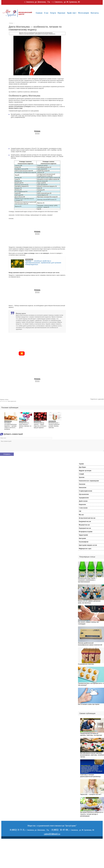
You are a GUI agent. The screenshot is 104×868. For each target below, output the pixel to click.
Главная (39, 13)
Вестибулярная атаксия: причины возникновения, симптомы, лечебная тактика (92, 755)
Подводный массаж (85, 528)
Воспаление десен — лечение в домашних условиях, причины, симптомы (54, 425)
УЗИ (80, 511)
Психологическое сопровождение (89, 481)
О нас (46, 13)
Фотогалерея (84, 13)
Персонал (61, 13)
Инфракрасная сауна (85, 549)
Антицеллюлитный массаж (87, 518)
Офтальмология (84, 494)
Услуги (53, 13)
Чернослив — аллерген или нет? (91, 794)
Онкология (82, 484)
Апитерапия (82, 538)
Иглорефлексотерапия (86, 532)
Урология (82, 477)
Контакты (95, 13)
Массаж (81, 515)
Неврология (82, 504)
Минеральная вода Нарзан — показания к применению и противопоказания (88, 580)
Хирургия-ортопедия (85, 471)
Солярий (81, 474)
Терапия (81, 464)
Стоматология (83, 508)
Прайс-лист (72, 13)
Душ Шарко (82, 467)
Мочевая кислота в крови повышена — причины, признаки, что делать (25, 425)
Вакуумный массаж (85, 521)
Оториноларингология (85, 491)
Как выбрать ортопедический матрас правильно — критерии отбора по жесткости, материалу (11, 426)
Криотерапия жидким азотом (88, 545)
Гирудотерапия (83, 535)
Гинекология (83, 488)
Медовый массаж (84, 525)
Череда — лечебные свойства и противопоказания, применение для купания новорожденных (43, 263)
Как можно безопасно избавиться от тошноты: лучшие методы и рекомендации (92, 814)
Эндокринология (84, 498)
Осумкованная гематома (86, 664)
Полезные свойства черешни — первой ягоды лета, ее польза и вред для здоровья (40, 425)
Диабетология (83, 501)
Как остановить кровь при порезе (89, 704)
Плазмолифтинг (84, 542)
